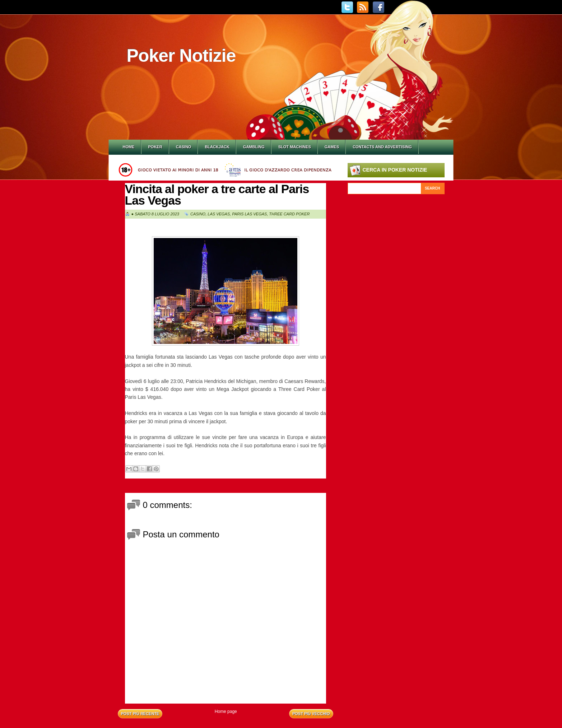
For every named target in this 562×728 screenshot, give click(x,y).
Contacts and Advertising (382, 147)
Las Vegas (219, 214)
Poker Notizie (181, 56)
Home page (226, 711)
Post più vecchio (311, 714)
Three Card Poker (289, 214)
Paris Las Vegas (249, 214)
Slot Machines (295, 147)
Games (332, 147)
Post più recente (140, 714)
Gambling (254, 147)
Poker (155, 147)
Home (129, 147)
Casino (184, 147)
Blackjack (217, 147)
